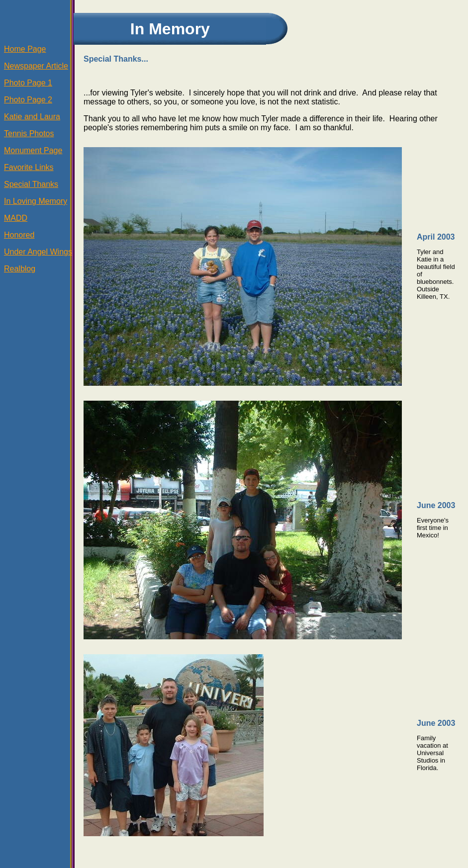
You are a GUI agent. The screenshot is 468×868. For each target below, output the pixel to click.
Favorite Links (29, 167)
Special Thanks (31, 184)
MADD (16, 218)
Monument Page (33, 150)
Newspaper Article (36, 66)
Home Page (25, 49)
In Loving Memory (36, 201)
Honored (19, 235)
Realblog (20, 269)
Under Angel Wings (38, 252)
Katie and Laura (32, 117)
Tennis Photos (29, 133)
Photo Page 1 (28, 83)
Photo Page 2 (28, 100)
